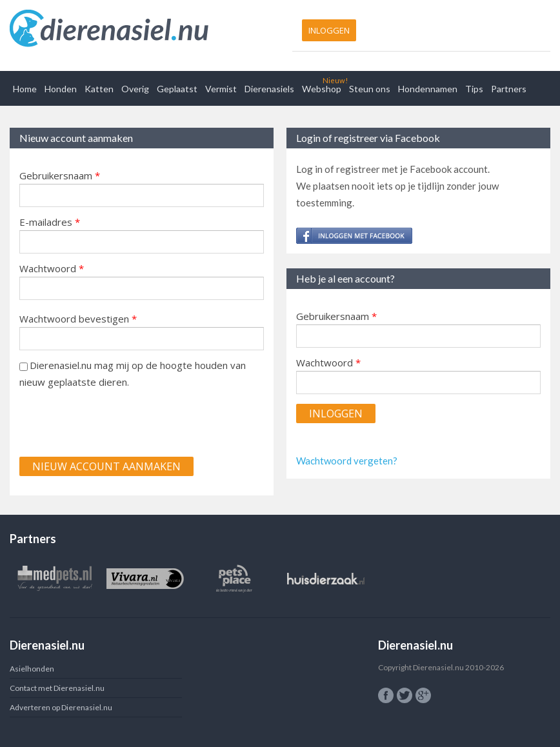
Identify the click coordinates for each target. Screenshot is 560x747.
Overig (135, 89)
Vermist (221, 89)
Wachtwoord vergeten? (347, 461)
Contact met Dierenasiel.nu (57, 688)
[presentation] (117, 422)
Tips (474, 89)
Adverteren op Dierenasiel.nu (61, 707)
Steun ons (370, 89)
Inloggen (329, 30)
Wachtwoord (52, 268)
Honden (61, 89)
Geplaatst (177, 89)
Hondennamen (428, 89)
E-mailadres (50, 222)
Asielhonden (32, 669)
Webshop (322, 89)
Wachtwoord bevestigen (78, 319)
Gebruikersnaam (60, 175)
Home (25, 89)
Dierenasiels (269, 89)
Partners (509, 89)
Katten (99, 89)
